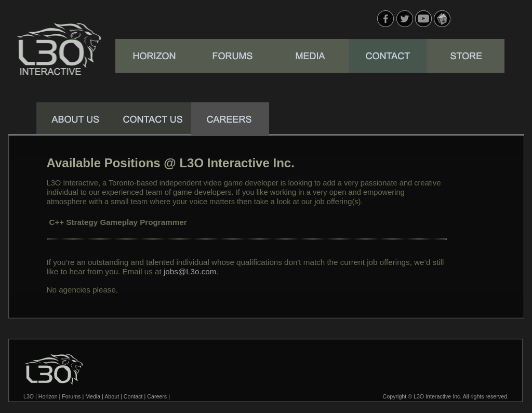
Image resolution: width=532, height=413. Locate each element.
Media (93, 396)
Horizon (48, 396)
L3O (29, 396)
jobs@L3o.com (190, 271)
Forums (71, 396)
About (112, 396)
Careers (157, 396)
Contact (133, 396)
